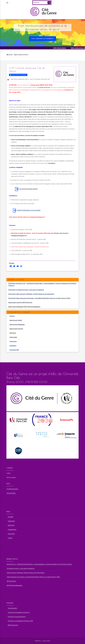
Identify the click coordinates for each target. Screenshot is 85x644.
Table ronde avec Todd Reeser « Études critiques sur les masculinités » (26, 573)
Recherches (11, 525)
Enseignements (12, 529)
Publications (13, 346)
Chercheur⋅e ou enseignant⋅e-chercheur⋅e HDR (20, 621)
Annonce (12, 316)
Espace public (13, 337)
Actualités (11, 517)
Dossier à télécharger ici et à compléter (29, 210)
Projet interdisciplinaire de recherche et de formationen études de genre (42, 27)
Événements (13, 341)
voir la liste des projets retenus (28, 189)
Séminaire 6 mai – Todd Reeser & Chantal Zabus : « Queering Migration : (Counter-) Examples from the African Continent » (39, 564)
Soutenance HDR (14, 350)
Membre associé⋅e (13, 625)
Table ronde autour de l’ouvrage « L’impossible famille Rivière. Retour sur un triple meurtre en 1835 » (33, 577)
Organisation (11, 521)
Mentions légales (11, 478)
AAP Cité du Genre (67, 48)
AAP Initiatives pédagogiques (15, 585)
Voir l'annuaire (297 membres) (42, 39)
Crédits (9, 473)
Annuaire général (12, 608)
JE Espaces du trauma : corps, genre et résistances (21, 568)
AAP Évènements (11, 581)
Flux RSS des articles (12, 489)
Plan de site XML (11, 493)
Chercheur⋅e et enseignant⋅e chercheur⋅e (19, 612)
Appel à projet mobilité (16, 320)
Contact (10, 538)
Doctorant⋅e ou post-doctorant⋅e (17, 617)
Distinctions (13, 333)
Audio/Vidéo (11, 534)
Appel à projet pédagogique (17, 325)
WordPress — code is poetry (42, 641)
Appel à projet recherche (21, 55)
